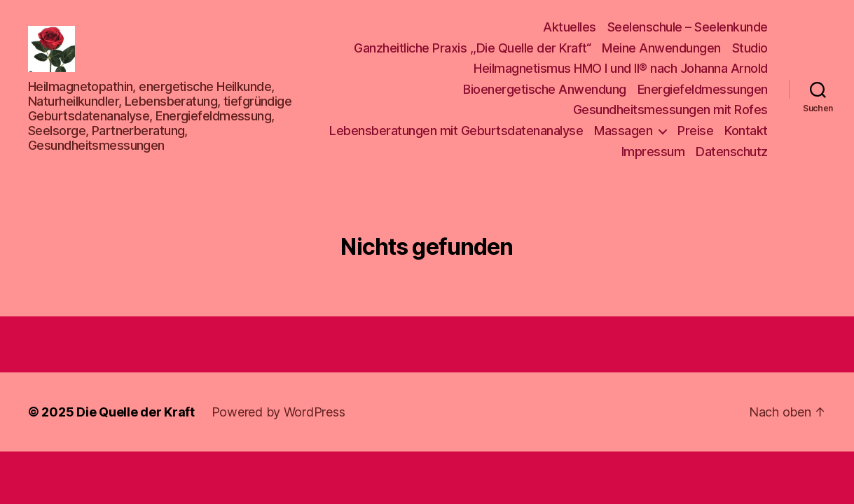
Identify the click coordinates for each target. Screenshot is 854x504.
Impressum (653, 153)
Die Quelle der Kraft (136, 415)
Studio (750, 50)
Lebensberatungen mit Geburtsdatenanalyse (456, 133)
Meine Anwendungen (661, 50)
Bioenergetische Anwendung (545, 91)
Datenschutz (732, 153)
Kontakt (746, 133)
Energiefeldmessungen (703, 91)
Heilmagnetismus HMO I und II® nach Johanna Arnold (621, 70)
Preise (695, 133)
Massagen (623, 133)
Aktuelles (570, 29)
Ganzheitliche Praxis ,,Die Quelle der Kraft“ (472, 50)
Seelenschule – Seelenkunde (688, 29)
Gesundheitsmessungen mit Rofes (670, 112)
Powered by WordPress (278, 415)
